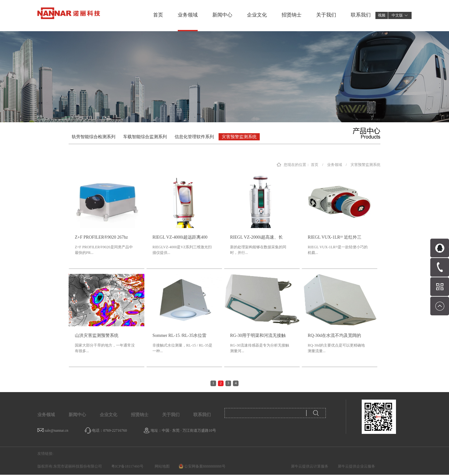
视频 (382, 15)
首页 (158, 15)
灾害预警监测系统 (365, 165)
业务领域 (335, 165)
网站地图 (161, 466)
